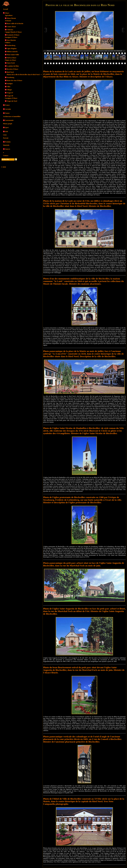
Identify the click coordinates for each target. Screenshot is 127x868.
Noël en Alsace (12, 58)
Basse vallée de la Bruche (15, 24)
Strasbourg (10, 77)
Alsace (7, 13)
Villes (9, 87)
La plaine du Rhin (13, 66)
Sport (7, 127)
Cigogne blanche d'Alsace (13, 32)
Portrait (6, 138)
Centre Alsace (11, 27)
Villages (9, 90)
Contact (6, 156)
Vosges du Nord (12, 101)
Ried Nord (10, 72)
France (7, 105)
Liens (5, 135)
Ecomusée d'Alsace (13, 35)
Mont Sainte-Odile (13, 55)
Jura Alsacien (11, 40)
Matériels (6, 145)
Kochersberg (11, 45)
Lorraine (8, 109)
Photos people (8, 124)
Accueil (6, 9)
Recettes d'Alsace (13, 69)
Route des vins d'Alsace (14, 80)
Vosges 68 (10, 96)
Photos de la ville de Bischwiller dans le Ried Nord (24, 75)
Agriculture (9, 15)
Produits (8, 142)
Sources (8, 149)
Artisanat (8, 21)
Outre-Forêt (11, 63)
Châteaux (10, 30)
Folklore (8, 43)
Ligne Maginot (12, 48)
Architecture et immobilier (12, 116)
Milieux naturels (12, 52)
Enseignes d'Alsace (11, 37)
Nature (7, 113)
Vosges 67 (10, 93)
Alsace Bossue (11, 18)
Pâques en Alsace (10, 60)
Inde (6, 132)
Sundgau (10, 84)
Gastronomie (9, 120)
